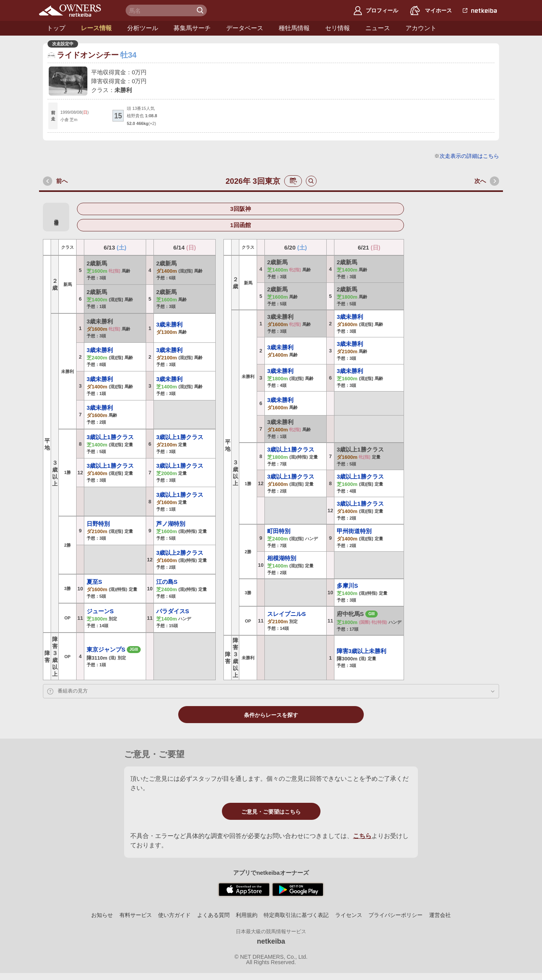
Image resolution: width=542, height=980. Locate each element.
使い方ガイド (174, 915)
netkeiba (271, 941)
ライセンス (349, 915)
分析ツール (143, 28)
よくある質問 (213, 915)
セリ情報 (337, 28)
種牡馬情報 (294, 28)
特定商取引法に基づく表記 (296, 915)
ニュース (378, 28)
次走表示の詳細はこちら (469, 156)
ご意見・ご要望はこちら (271, 812)
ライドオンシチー (88, 55)
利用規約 (247, 915)
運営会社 (440, 915)
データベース (245, 28)
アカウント (421, 28)
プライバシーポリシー (395, 915)
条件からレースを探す (271, 715)
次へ (480, 181)
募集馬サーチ (192, 28)
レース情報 (96, 28)
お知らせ (102, 915)
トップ (56, 28)
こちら (362, 836)
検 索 (201, 10)
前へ (62, 181)
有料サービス (136, 915)
